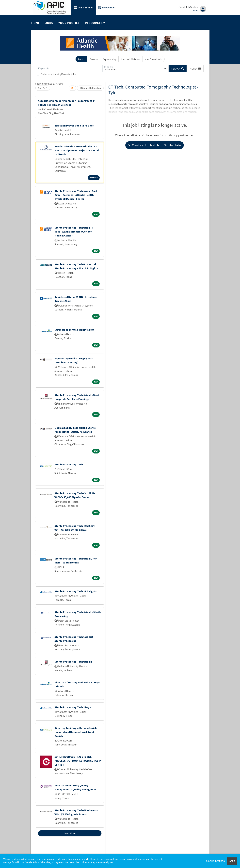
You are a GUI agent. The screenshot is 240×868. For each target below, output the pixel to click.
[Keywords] (70, 69)
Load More (70, 833)
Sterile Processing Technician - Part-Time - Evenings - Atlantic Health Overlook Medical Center (76, 195)
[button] (195, 69)
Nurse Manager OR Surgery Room (74, 330)
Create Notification (90, 88)
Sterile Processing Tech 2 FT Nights (76, 591)
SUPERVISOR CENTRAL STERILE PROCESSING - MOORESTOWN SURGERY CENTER (78, 761)
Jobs (49, 23)
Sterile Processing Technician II (73, 662)
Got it (232, 861)
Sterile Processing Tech (69, 464)
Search (81, 59)
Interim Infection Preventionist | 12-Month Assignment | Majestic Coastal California (77, 150)
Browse (94, 59)
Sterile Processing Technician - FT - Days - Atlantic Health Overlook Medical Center (75, 232)
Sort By (42, 88)
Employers (107, 8)
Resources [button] (94, 23)
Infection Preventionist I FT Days (74, 126)
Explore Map (109, 59)
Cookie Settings (215, 861)
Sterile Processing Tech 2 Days (73, 707)
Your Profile (69, 23)
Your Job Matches (131, 59)
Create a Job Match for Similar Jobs (155, 145)
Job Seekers (84, 8)
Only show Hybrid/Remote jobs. (58, 74)
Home (36, 23)
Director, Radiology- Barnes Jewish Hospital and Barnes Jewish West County (76, 732)
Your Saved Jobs (154, 59)
